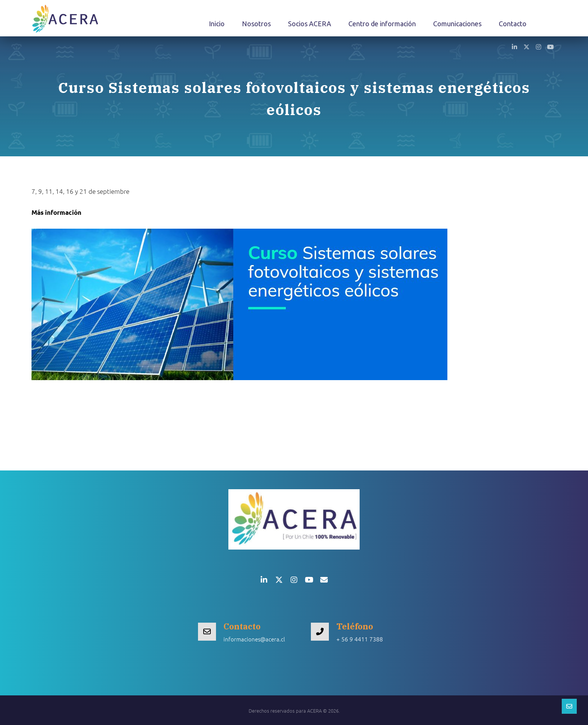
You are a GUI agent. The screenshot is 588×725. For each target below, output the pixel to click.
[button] (514, 46)
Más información (56, 212)
